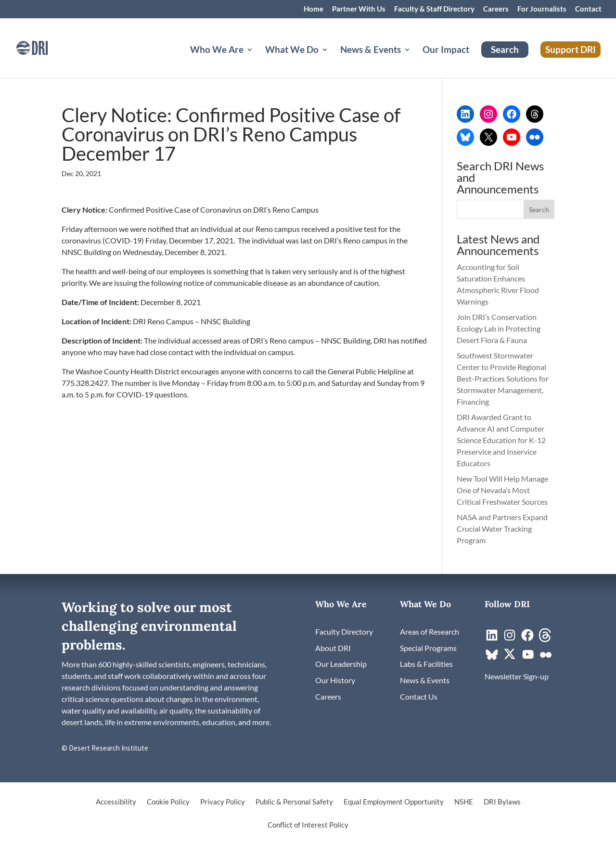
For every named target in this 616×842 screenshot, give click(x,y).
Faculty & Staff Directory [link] (434, 9)
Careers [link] (496, 9)
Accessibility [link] (116, 802)
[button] (539, 209)
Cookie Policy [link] (168, 802)
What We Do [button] (292, 51)
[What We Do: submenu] (333, 61)
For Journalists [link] (542, 9)
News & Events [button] (371, 51)
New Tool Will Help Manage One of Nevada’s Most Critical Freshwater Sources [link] (503, 490)
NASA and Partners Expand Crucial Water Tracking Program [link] (502, 529)
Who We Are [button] (217, 51)
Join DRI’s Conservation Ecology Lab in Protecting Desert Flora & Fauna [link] (499, 328)
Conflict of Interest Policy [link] (308, 825)
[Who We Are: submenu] (257, 61)
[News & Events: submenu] (415, 61)
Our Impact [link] (446, 51)
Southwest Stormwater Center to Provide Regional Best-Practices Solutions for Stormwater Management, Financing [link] (503, 378)
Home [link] (314, 9)
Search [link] (505, 49)
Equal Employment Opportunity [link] (394, 802)
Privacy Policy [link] (223, 802)
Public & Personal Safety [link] (294, 802)
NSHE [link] (464, 802)
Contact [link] (588, 9)
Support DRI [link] (571, 49)
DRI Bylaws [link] (502, 802)
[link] (46, 47)
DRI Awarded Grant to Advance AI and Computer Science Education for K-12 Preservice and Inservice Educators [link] (501, 440)
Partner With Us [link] (359, 9)
